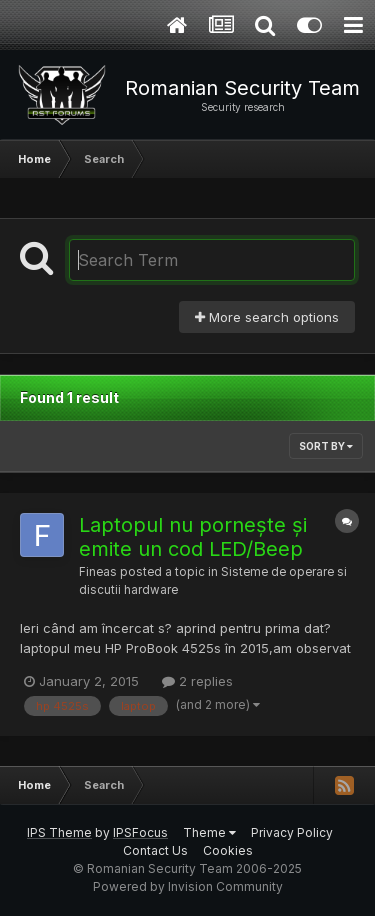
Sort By (326, 446)
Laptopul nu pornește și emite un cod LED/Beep (193, 537)
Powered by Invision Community (188, 886)
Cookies (228, 850)
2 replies (197, 681)
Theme (209, 832)
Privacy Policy (292, 832)
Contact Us (155, 850)
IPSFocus (140, 832)
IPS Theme (59, 832)
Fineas (98, 572)
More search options (267, 317)
